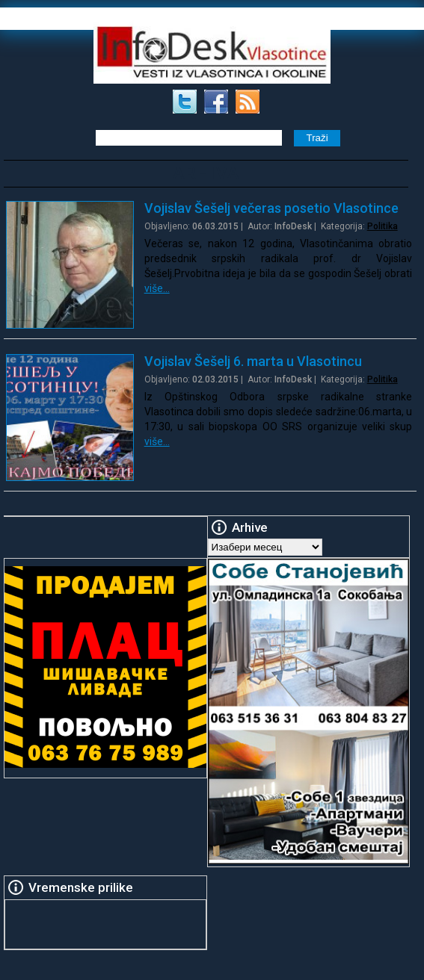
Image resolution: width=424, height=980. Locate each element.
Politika (382, 226)
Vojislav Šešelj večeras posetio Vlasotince (271, 208)
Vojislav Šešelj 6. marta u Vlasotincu (253, 361)
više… (157, 288)
